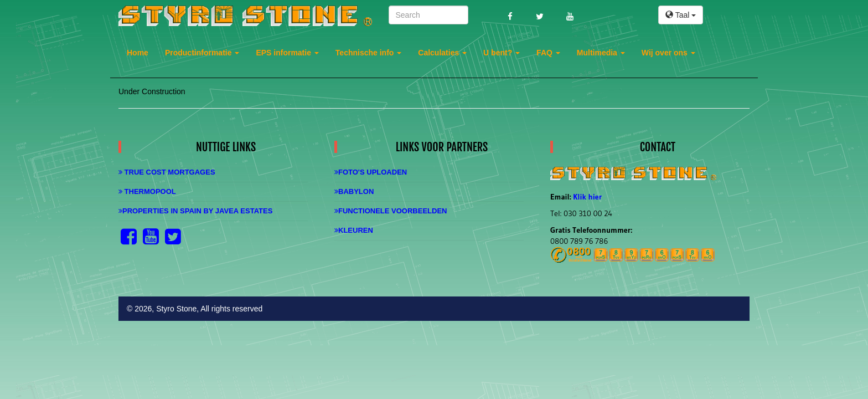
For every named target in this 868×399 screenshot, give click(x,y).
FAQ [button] (548, 53)
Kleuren (354, 230)
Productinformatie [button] (202, 53)
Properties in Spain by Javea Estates (195, 211)
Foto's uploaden (371, 172)
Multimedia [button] (601, 53)
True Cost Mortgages (167, 172)
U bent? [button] (502, 53)
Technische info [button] (368, 53)
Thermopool (147, 191)
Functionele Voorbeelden (391, 211)
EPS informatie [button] (287, 53)
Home (138, 53)
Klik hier (587, 197)
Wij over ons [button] (668, 53)
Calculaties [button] (442, 53)
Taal (681, 15)
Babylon (354, 191)
